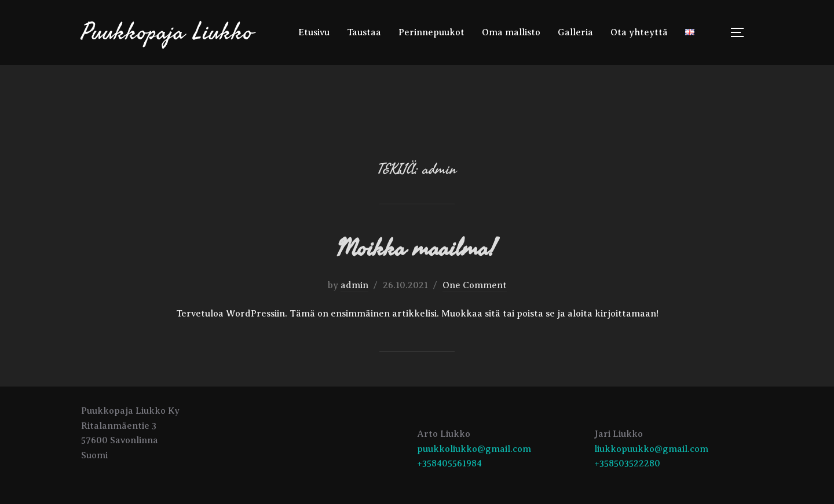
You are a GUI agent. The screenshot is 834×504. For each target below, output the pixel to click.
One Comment (475, 285)
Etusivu (314, 32)
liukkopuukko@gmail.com (651, 449)
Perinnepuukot (431, 32)
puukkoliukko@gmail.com (474, 449)
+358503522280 (627, 463)
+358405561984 (449, 463)
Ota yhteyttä (639, 32)
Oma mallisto (511, 32)
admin (354, 285)
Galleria (575, 32)
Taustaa (364, 32)
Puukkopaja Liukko (167, 32)
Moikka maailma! (416, 249)
